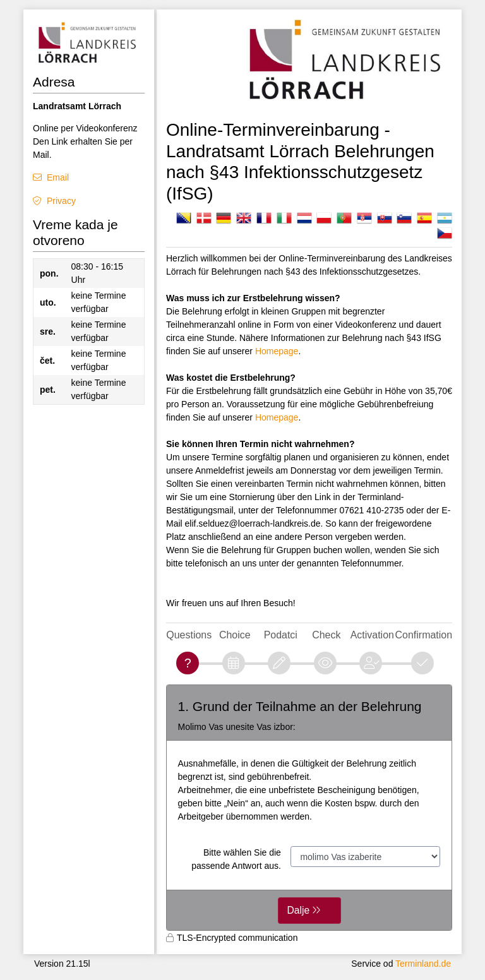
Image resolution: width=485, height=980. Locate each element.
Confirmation (424, 635)
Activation (372, 635)
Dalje (299, 910)
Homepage (277, 351)
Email (58, 177)
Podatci (281, 635)
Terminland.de (423, 964)
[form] (309, 808)
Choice (235, 635)
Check (326, 635)
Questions (189, 635)
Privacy (61, 201)
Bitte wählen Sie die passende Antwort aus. (236, 859)
